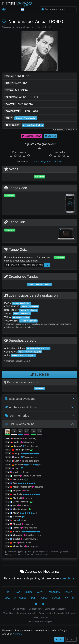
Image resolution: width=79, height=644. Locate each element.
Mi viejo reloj (30, 438)
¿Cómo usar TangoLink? (55, 609)
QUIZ (7, 598)
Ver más (17, 634)
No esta (28, 498)
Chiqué (26, 472)
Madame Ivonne (30, 539)
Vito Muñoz (18, 546)
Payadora (46, 162)
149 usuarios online (20, 424)
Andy (17, 453)
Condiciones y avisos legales (39, 622)
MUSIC (28, 592)
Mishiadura (29, 442)
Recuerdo (39, 487)
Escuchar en (31, 136)
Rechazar (71, 639)
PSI (33, 598)
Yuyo (17, 468)
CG (14, 483)
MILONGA (16, 90)
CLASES (56, 598)
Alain (15, 513)
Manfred (17, 494)
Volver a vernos (30, 457)
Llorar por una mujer (32, 476)
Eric (16, 461)
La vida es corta (34, 535)
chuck (16, 472)
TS (14, 432)
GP (27, 432)
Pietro (16, 476)
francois (17, 438)
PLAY (17, 592)
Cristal (28, 491)
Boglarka (17, 491)
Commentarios (17, 416)
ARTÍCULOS (20, 598)
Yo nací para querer (31, 461)
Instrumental (19, 104)
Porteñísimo (26, 505)
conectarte (67, 578)
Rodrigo (18, 464)
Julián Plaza (21, 111)
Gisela (16, 539)
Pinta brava (26, 543)
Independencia (30, 528)
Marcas (24, 520)
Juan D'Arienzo (20, 609)
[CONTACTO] (43, 604)
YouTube (50, 136)
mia (15, 543)
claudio (16, 517)
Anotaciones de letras (21, 407)
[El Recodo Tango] (8, 592)
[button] (23, 10)
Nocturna (16, 83)
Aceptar (59, 639)
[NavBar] (75, 3)
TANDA (68, 592)
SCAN (39, 592)
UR (33, 432)
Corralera (58, 162)
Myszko (16, 524)
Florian (16, 528)
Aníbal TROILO (21, 97)
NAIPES (43, 598)
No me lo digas (32, 446)
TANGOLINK (54, 592)
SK (40, 432)
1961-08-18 (17, 76)
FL (20, 432)
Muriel (17, 442)
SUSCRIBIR (40, 375)
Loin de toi (29, 524)
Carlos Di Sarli (35, 609)
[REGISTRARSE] (4, 9)
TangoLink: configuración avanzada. (20, 613)
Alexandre (18, 535)
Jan (15, 520)
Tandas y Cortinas (40, 617)
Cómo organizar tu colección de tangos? (57, 613)
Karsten (17, 446)
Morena (35, 162)
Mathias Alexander (22, 487)
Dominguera (33, 546)
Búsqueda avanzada (20, 399)
